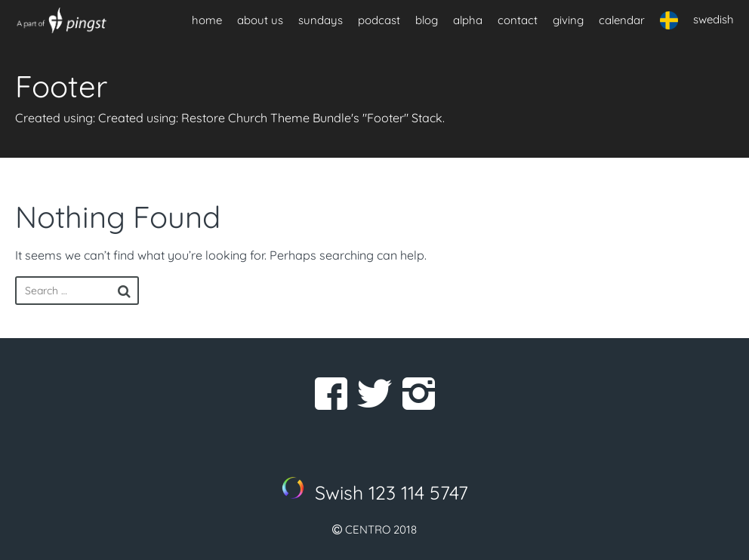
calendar (622, 20)
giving (568, 20)
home (207, 20)
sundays (321, 20)
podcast (379, 20)
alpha (468, 20)
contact (518, 20)
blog (427, 20)
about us (260, 20)
